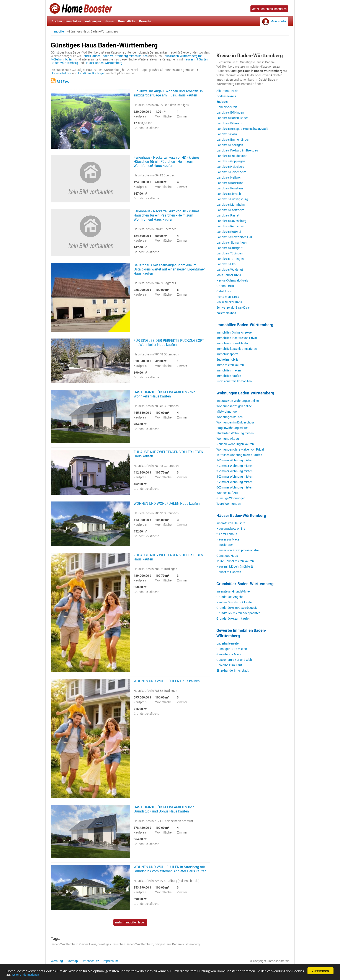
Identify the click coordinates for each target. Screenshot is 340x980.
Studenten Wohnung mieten (235, 433)
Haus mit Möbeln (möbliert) (235, 567)
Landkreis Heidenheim (231, 172)
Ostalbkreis (224, 291)
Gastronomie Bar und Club (234, 660)
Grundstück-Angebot (230, 597)
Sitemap (72, 961)
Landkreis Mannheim (230, 205)
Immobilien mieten (229, 370)
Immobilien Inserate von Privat (237, 338)
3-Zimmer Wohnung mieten (235, 471)
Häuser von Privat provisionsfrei (238, 550)
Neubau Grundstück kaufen (235, 602)
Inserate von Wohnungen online (238, 401)
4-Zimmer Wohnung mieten (235, 477)
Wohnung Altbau (228, 439)
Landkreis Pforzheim (230, 210)
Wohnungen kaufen (230, 417)
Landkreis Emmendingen (233, 140)
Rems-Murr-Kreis (228, 297)
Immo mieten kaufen (230, 365)
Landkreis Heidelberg (230, 167)
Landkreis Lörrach (229, 194)
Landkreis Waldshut (230, 270)
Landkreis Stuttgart (230, 248)
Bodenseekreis (226, 96)
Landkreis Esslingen (230, 145)
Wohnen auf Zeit (227, 493)
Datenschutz (90, 961)
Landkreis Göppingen (231, 161)
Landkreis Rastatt (228, 215)
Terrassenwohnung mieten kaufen (239, 455)
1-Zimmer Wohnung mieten (235, 460)
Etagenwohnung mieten (232, 428)
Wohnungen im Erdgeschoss (235, 422)
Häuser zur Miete (228, 539)
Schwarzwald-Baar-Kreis (233, 308)
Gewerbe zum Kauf (229, 665)
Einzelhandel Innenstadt (233, 671)
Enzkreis (222, 102)
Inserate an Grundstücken (234, 591)
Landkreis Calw (227, 134)
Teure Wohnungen (229, 504)
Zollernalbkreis (226, 313)
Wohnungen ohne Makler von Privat (240, 449)
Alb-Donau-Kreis (227, 91)
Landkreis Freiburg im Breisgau (237, 150)
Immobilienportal (228, 354)
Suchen (57, 21)
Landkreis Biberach (229, 123)
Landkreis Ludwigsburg (232, 199)
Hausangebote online (231, 529)
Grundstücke (127, 21)
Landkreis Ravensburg (231, 221)
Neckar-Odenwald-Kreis (232, 280)
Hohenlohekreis (61, 73)
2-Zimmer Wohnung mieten (235, 466)
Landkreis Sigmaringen (232, 243)
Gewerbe (145, 21)
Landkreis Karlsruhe (230, 183)
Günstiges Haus (227, 556)
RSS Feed (60, 81)
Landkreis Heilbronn (230, 177)
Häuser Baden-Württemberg (103, 63)
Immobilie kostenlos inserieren (237, 349)
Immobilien (73, 21)
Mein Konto (278, 21)
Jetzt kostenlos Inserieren (269, 9)
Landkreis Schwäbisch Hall (234, 237)
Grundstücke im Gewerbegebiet (237, 608)
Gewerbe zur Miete (229, 654)
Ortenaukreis (225, 286)
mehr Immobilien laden (130, 922)
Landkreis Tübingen (230, 253)
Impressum (110, 961)
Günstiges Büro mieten (232, 649)
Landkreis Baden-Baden (232, 118)
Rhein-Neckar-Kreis (229, 302)
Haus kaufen (225, 545)
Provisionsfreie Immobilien (234, 381)
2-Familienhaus (227, 534)
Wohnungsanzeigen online (234, 406)
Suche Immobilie (227, 360)
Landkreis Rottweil (229, 232)
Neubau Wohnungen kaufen (235, 444)
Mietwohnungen (227, 412)
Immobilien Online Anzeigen (235, 332)
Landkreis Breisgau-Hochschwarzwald (242, 129)
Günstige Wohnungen (231, 498)
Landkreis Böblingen (92, 73)
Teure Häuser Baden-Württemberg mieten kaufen (115, 56)
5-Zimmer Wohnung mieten (235, 482)
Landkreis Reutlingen (230, 226)
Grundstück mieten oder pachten (238, 613)
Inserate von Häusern (231, 523)
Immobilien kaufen (229, 376)
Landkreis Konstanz (230, 188)
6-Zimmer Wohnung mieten (235, 487)
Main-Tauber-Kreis (229, 275)
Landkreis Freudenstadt (232, 156)
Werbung (57, 961)
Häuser (110, 21)
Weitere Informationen (38, 976)
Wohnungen (93, 21)
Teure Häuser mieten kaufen (235, 561)
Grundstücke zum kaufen (233, 619)
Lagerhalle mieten (228, 643)
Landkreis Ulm (226, 264)
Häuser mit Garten (229, 572)
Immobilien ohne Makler (232, 343)
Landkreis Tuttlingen (230, 259)
